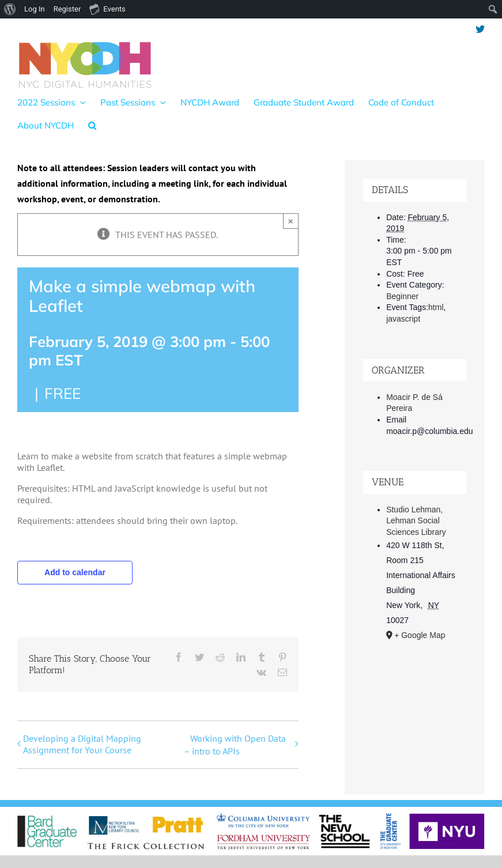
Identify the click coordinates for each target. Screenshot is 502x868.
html (436, 307)
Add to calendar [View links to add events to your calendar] (75, 572)
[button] (92, 125)
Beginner (402, 296)
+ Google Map (420, 635)
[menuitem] (10, 9)
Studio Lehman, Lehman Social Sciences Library (416, 521)
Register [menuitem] (67, 9)
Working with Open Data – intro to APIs (235, 745)
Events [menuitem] (107, 9)
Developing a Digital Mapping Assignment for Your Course (82, 744)
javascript (403, 319)
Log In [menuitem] (35, 9)
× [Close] (291, 221)
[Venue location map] (414, 712)
